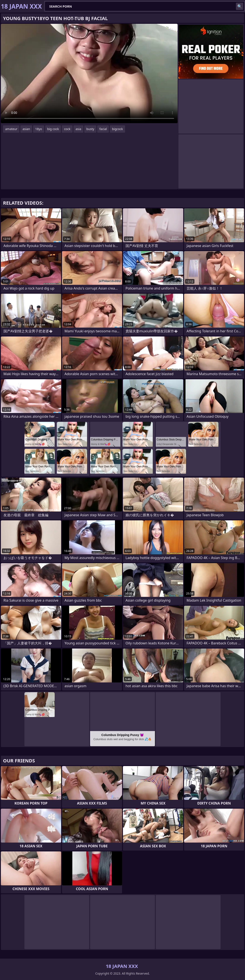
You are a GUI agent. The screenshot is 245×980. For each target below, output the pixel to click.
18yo (39, 129)
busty (90, 129)
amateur (11, 129)
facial (103, 129)
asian (26, 129)
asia (78, 129)
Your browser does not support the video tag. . (89, 73)
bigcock (117, 129)
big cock (53, 129)
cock (67, 129)
